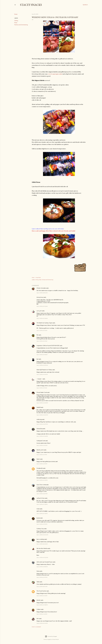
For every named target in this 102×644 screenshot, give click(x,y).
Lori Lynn (39, 311)
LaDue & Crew (41, 498)
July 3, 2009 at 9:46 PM (42, 513)
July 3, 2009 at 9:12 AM (42, 330)
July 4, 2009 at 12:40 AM (42, 535)
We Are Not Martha (42, 548)
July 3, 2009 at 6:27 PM (42, 494)
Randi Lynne (40, 450)
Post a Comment (36, 627)
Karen (38, 459)
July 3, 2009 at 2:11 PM (42, 455)
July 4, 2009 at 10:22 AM (42, 557)
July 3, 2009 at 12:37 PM (42, 424)
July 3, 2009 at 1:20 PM (42, 445)
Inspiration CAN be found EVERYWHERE (48, 346)
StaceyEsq (40, 429)
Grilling (16, 21)
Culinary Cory (40, 529)
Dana (38, 571)
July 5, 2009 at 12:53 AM (42, 567)
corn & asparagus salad (55, 74)
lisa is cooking (40, 539)
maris (38, 509)
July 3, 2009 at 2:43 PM (42, 480)
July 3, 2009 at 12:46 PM (42, 436)
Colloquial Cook (41, 441)
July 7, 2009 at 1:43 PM (42, 614)
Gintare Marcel (55, 639)
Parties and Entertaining (21, 25)
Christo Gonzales (41, 288)
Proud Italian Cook (42, 392)
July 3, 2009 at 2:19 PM (42, 464)
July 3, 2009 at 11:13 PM (42, 524)
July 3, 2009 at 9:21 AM (42, 341)
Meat (16, 23)
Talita (38, 582)
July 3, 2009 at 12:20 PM (42, 415)
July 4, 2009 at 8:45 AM (42, 544)
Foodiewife (40, 468)
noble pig (39, 419)
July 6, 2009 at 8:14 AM (42, 586)
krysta (38, 518)
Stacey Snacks (31, 5)
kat (37, 359)
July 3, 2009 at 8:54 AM (42, 293)
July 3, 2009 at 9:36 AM (42, 355)
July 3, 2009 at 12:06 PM (42, 403)
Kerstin (39, 600)
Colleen (39, 609)
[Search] (85, 5)
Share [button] (16, 14)
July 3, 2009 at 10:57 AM (42, 365)
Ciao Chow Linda (41, 485)
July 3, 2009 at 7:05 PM (42, 504)
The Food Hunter (41, 591)
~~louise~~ (39, 379)
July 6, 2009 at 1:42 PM (42, 596)
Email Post (38, 278)
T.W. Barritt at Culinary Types (44, 323)
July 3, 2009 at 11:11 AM (42, 388)
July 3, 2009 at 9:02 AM (42, 306)
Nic (37, 335)
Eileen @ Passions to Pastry (44, 370)
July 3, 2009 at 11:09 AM (42, 374)
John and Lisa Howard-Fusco (45, 562)
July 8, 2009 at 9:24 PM (42, 623)
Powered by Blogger (51, 636)
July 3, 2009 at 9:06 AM (42, 318)
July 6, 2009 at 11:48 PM (42, 605)
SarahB (39, 407)
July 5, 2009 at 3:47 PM (42, 577)
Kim (38, 619)
